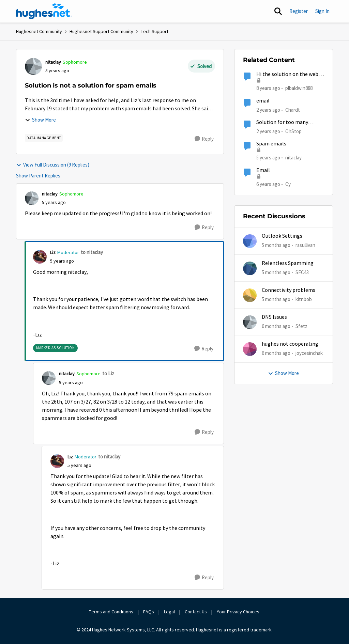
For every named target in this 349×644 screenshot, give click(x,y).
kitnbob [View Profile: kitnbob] (304, 299)
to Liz (108, 373)
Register (299, 11)
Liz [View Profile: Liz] (53, 252)
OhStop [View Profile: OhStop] (293, 131)
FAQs (149, 612)
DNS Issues (274, 317)
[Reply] (204, 139)
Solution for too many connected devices (282, 122)
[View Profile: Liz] (40, 257)
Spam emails (271, 144)
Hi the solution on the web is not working (290, 74)
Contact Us (196, 612)
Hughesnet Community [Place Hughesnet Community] (39, 31)
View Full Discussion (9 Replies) (53, 165)
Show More (40, 120)
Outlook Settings (282, 236)
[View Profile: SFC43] (250, 268)
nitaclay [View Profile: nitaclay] (53, 62)
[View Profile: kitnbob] (250, 295)
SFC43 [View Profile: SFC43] (302, 272)
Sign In (322, 11)
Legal (169, 612)
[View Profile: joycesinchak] (250, 349)
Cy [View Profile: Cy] (288, 184)
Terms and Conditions (111, 612)
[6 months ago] (276, 326)
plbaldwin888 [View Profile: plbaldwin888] (299, 88)
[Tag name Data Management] (44, 138)
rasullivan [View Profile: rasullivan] (305, 245)
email (263, 101)
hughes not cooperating (290, 344)
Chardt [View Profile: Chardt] (293, 109)
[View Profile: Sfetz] (250, 322)
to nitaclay (92, 252)
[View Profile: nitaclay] (33, 66)
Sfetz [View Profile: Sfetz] (301, 326)
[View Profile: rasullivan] (250, 241)
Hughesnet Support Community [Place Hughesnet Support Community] (101, 31)
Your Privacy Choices (239, 612)
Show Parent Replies (38, 176)
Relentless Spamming (288, 263)
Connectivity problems (289, 290)
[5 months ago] (276, 245)
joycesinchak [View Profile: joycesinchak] (309, 353)
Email (263, 170)
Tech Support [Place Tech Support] (155, 31)
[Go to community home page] (44, 11)
